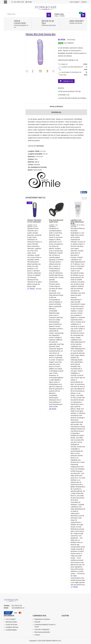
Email (29, 2)
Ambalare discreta (12, 627)
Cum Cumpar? (11, 619)
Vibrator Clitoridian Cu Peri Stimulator (34, 221)
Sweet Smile (38, 170)
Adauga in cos (68, 81)
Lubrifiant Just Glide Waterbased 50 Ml (77, 222)
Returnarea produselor (42, 632)
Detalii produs (56, 107)
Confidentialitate (11, 630)
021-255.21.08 (18, 2)
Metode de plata (11, 622)
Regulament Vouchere (42, 619)
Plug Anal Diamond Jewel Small (56, 221)
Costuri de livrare (12, 625)
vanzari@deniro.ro (18, 608)
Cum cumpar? (75, 2)
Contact (84, 2)
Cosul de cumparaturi (42, 629)
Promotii (37, 622)
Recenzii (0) (56, 112)
